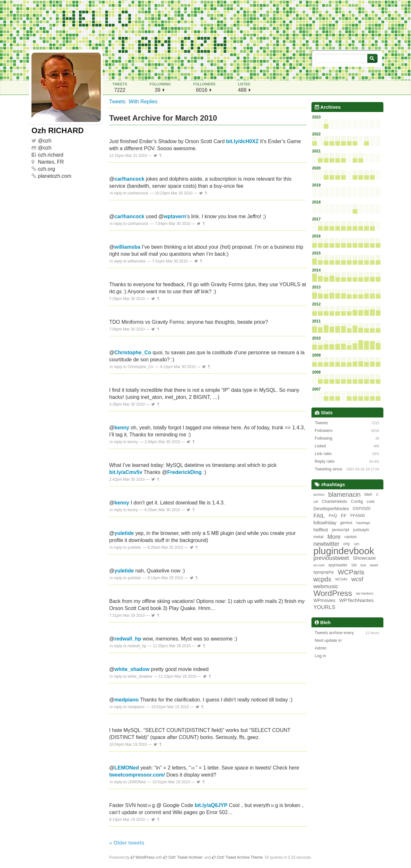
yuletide (124, 533)
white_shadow (132, 669)
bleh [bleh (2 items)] (368, 494)
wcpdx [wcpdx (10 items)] (322, 579)
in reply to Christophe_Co (131, 367)
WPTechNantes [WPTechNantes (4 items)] (356, 600)
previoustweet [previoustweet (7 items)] (331, 558)
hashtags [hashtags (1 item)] (363, 523)
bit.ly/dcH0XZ (242, 141)
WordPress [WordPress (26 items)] (333, 593)
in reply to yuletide (125, 547)
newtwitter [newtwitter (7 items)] (326, 544)
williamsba (127, 247)
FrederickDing (184, 472)
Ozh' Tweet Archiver (183, 857)
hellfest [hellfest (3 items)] (321, 530)
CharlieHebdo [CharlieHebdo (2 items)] (334, 501)
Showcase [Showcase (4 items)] (364, 558)
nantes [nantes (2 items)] (350, 537)
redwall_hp (128, 639)
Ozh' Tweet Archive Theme (237, 857)
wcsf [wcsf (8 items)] (357, 579)
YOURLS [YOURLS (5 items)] (324, 607)
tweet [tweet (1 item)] (374, 565)
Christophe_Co (133, 352)
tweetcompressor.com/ (137, 775)
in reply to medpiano (127, 707)
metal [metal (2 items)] (318, 537)
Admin (321, 648)
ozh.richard (51, 155)
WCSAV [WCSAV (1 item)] (341, 579)
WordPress (143, 857)
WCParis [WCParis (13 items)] (351, 572)
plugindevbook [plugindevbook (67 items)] (344, 551)
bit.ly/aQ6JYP (211, 805)
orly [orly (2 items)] (347, 544)
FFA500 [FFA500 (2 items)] (358, 516)
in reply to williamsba (128, 261)
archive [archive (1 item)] (319, 494)
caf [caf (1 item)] (316, 502)
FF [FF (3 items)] (344, 516)
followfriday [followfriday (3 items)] (325, 523)
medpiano (127, 700)
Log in (320, 656)
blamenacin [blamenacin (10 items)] (344, 494)
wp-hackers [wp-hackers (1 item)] (364, 593)
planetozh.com (55, 176)
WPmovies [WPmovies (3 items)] (324, 600)
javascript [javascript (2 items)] (340, 530)
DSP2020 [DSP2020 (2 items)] (362, 508)
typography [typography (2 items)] (324, 572)
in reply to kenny (124, 442)
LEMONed (127, 768)
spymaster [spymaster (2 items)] (338, 565)
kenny (122, 428)
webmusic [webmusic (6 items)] (326, 586)
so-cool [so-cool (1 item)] (319, 565)
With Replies (143, 102)
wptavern (175, 216)
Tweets (117, 102)
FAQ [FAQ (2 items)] (333, 516)
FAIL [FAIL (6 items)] (319, 516)
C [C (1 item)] (377, 494)
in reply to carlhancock (129, 193)
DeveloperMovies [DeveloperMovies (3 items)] (331, 509)
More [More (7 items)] (334, 537)
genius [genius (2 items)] (346, 523)
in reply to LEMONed (128, 782)
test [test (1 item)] (363, 565)
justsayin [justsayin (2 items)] (361, 530)
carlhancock (129, 179)
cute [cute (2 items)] (371, 501)
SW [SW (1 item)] (354, 565)
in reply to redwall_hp (128, 646)
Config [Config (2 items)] (357, 501)
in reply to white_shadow (131, 676)
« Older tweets (127, 843)
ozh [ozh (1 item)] (357, 544)
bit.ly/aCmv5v (126, 472)
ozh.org (46, 169)
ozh (47, 141)
